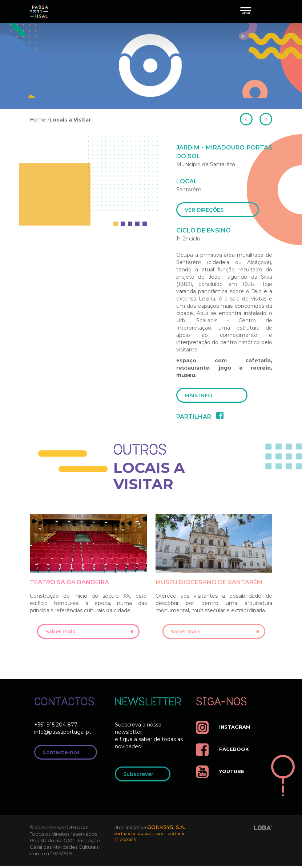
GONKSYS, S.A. (167, 830)
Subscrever (145, 777)
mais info (214, 397)
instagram (224, 730)
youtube (221, 774)
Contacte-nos (68, 755)
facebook (223, 752)
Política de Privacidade (139, 837)
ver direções (220, 210)
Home (38, 120)
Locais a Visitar (70, 120)
